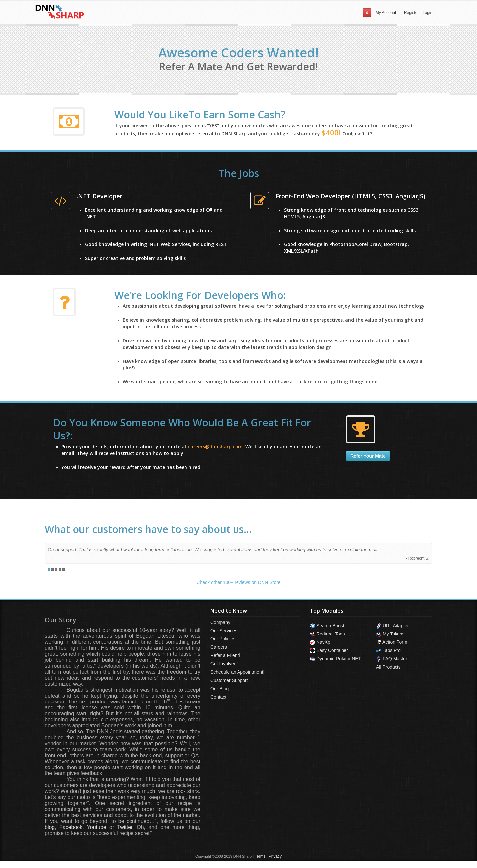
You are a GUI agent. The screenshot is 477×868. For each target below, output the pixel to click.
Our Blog (219, 689)
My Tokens (390, 634)
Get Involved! (224, 664)
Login (427, 13)
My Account (386, 13)
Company (220, 622)
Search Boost (327, 626)
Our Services (224, 631)
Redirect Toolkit (329, 634)
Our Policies (223, 639)
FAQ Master (392, 659)
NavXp (320, 642)
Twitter (125, 827)
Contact (218, 697)
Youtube (97, 827)
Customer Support (229, 680)
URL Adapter (393, 626)
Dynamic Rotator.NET (335, 659)
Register (411, 13)
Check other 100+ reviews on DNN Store (238, 582)
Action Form (392, 642)
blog (50, 827)
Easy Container (329, 650)
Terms (260, 856)
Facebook (71, 827)
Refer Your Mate (368, 456)
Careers (219, 647)
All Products (388, 667)
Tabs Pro (388, 650)
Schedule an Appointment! (237, 672)
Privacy (275, 856)
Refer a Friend (225, 655)
